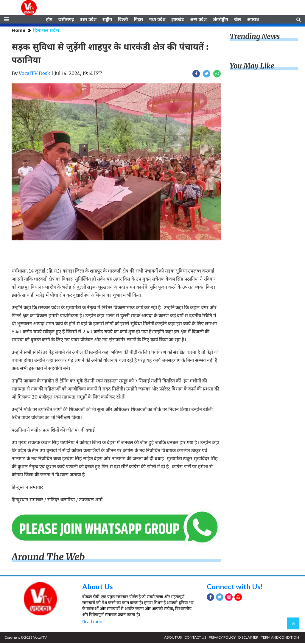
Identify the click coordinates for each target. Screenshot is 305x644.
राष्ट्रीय (107, 20)
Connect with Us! (235, 587)
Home (19, 31)
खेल (238, 20)
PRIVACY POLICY (222, 638)
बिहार (138, 20)
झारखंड (178, 20)
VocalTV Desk (35, 74)
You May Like (252, 67)
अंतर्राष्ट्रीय (221, 20)
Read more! (93, 623)
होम (49, 20)
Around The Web (48, 558)
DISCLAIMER (248, 638)
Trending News (255, 37)
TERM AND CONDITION (280, 638)
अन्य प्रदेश (198, 20)
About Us (98, 587)
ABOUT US (173, 638)
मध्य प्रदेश (157, 20)
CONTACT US (195, 638)
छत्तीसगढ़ (66, 20)
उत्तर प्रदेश (88, 20)
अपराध (253, 20)
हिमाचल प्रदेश (46, 31)
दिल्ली (123, 20)
